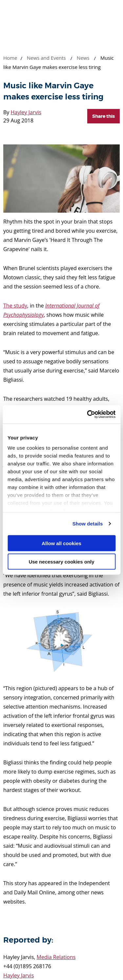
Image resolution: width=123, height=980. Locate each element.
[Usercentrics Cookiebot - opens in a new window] (88, 415)
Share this (103, 116)
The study (15, 306)
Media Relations (56, 957)
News (83, 58)
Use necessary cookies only (61, 562)
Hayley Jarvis (26, 112)
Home (10, 58)
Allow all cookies (61, 543)
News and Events (46, 58)
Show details (88, 524)
